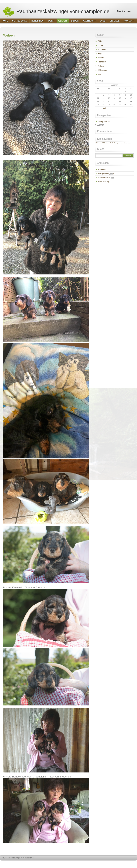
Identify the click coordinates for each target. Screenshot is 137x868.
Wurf (100, 74)
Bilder (100, 41)
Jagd (100, 54)
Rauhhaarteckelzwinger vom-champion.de (56, 11)
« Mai (103, 108)
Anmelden (102, 169)
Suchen (128, 156)
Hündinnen (102, 49)
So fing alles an (104, 122)
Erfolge (101, 45)
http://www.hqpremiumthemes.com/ (126, 863)
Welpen (101, 66)
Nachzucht (102, 62)
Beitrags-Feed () (106, 174)
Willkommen (102, 70)
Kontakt (101, 58)
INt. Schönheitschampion (112, 143)
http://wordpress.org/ (105, 863)
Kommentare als (106, 178)
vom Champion (126, 143)
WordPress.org (104, 182)
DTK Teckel (99, 143)
